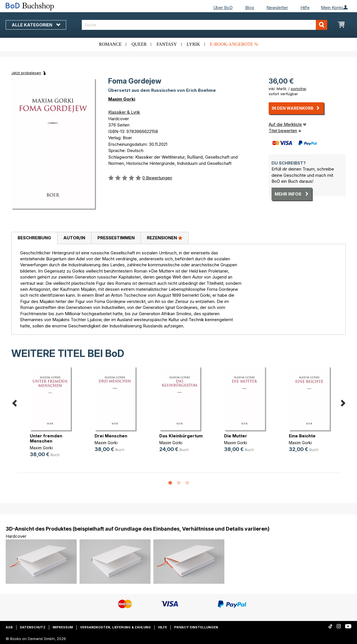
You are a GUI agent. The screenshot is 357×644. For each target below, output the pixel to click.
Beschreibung (34, 238)
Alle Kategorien (36, 25)
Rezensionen (165, 238)
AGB (9, 627)
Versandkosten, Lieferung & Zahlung (115, 627)
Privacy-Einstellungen (196, 627)
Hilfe (305, 8)
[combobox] (204, 25)
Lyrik (193, 44)
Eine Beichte (302, 436)
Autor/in (74, 238)
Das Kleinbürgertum (181, 436)
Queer (139, 44)
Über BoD (223, 8)
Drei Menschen (111, 436)
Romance (110, 44)
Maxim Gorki (122, 99)
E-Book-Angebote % (234, 44)
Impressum (63, 627)
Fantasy (167, 44)
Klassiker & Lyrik (124, 112)
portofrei (298, 89)
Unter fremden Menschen (46, 438)
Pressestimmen (116, 238)
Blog (250, 8)
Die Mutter (236, 436)
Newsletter (277, 8)
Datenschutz (33, 627)
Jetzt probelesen (26, 73)
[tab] (34, 238)
